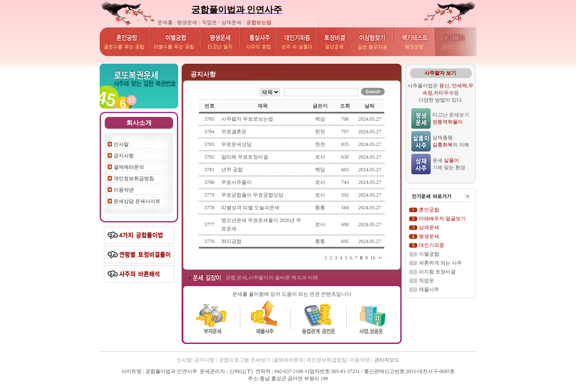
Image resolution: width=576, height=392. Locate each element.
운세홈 (165, 22)
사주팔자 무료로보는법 (247, 119)
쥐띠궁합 (231, 241)
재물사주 (429, 289)
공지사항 (124, 156)
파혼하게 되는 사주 (440, 263)
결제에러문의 (129, 167)
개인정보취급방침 (134, 178)
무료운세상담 (236, 144)
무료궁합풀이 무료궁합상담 (252, 195)
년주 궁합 (232, 170)
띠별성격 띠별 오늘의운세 (250, 208)
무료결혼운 (234, 132)
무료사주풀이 (236, 182)
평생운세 (187, 22)
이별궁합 (429, 254)
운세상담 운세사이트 (137, 201)
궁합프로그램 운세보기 (245, 360)
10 (372, 258)
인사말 (121, 144)
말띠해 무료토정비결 (245, 157)
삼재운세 (231, 22)
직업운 (209, 22)
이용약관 (124, 190)
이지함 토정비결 (437, 272)
